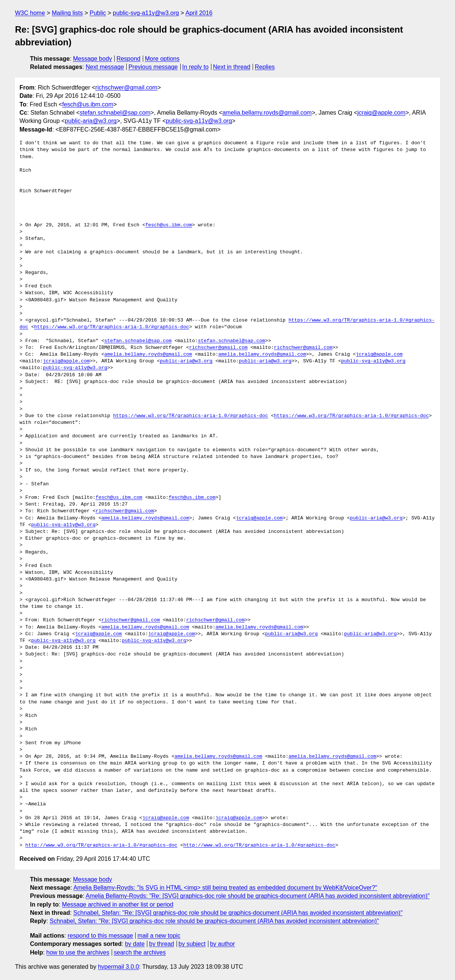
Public (98, 13)
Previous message (153, 67)
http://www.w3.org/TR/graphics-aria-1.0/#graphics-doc (102, 845)
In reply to (195, 67)
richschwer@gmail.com (126, 88)
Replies (265, 67)
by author (222, 944)
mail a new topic (159, 936)
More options (162, 59)
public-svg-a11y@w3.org (146, 13)
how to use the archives (78, 952)
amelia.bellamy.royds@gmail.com (267, 113)
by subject (192, 944)
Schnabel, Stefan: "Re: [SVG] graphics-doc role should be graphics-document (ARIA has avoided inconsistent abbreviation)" (238, 913)
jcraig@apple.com (382, 113)
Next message (105, 67)
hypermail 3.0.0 (118, 967)
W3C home (30, 13)
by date (135, 944)
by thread (162, 944)
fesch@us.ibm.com (88, 104)
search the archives (140, 952)
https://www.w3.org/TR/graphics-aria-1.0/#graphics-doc (112, 327)
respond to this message (100, 936)
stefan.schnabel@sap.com (115, 113)
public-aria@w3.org (91, 121)
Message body (93, 59)
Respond (129, 59)
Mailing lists (67, 13)
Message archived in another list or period (117, 904)
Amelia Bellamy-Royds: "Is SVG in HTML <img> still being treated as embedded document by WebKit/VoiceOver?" (225, 888)
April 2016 (199, 13)
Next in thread (232, 67)
